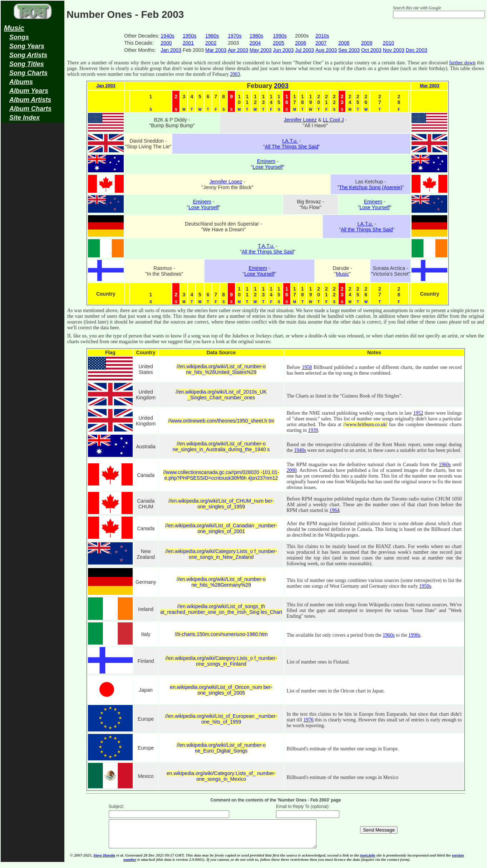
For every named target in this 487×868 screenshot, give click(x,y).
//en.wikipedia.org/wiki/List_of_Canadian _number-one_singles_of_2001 (221, 528)
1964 (334, 510)
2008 (344, 43)
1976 (309, 720)
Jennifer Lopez (300, 120)
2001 (188, 43)
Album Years (29, 91)
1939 (313, 430)
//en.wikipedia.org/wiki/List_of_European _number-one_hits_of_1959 (221, 719)
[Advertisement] (33, 238)
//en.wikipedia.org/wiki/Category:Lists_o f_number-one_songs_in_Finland (221, 661)
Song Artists (28, 55)
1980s (256, 36)
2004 (255, 43)
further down (462, 63)
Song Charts (28, 73)
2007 (321, 43)
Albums (21, 82)
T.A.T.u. (266, 246)
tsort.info (368, 860)
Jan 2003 (171, 50)
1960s (212, 36)
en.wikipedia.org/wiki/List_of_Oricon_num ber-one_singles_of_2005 (221, 690)
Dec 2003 (417, 50)
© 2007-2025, (82, 860)
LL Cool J (333, 120)
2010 (388, 43)
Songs (19, 37)
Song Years (27, 46)
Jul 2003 (304, 50)
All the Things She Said (367, 230)
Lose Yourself (268, 167)
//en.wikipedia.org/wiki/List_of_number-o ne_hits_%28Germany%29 (221, 582)
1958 (307, 367)
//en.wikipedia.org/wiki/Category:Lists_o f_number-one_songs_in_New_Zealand (221, 554)
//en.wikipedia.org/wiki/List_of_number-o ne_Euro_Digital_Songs (221, 748)
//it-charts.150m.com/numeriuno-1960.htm (221, 634)
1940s (167, 36)
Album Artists (30, 100)
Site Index (24, 118)
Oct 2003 (371, 50)
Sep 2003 (349, 50)
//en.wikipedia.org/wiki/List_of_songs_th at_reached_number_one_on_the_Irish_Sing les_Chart (221, 609)
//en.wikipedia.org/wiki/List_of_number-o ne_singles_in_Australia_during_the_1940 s (221, 447)
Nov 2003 (394, 50)
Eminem (266, 161)
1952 (418, 413)
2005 (279, 43)
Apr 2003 (238, 50)
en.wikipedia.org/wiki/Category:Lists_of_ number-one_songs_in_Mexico (221, 776)
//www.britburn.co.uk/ (365, 425)
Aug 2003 (326, 50)
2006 (301, 43)
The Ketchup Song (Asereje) (371, 187)
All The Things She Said (292, 147)
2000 (166, 43)
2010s (322, 36)
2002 (211, 43)
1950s (190, 36)
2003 (235, 74)
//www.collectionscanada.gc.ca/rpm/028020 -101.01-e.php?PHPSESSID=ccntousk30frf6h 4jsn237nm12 (221, 475)
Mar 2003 (216, 50)
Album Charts (30, 109)
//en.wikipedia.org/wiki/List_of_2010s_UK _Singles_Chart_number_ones (221, 395)
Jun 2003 (284, 50)
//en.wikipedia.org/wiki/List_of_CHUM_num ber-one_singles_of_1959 (221, 504)
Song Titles (27, 64)
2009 (367, 43)
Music (14, 28)
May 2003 (260, 50)
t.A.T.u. (290, 141)
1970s (235, 36)
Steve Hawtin (104, 860)
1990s (280, 36)
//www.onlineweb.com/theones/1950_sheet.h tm (221, 421)
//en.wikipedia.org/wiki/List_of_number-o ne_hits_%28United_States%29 (221, 369)
